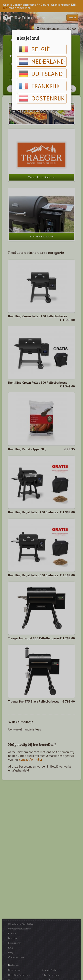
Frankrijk (40, 86)
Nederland (42, 61)
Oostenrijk (42, 98)
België (34, 49)
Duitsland (41, 74)
